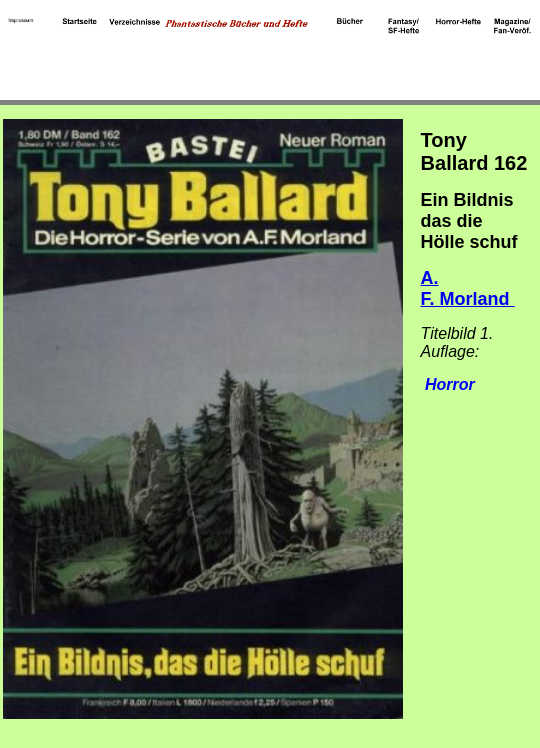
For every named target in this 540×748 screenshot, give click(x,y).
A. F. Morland (468, 288)
